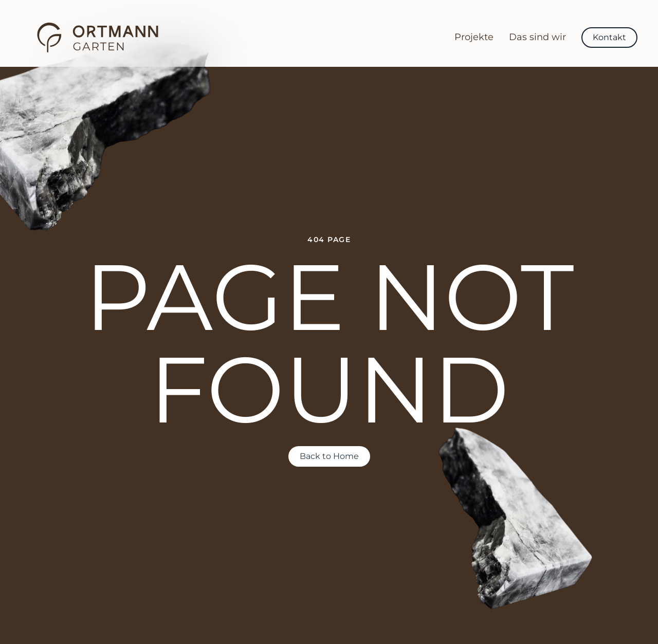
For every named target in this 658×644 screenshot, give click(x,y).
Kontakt (609, 37)
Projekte (474, 37)
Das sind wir (537, 37)
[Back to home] (98, 37)
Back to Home (329, 456)
